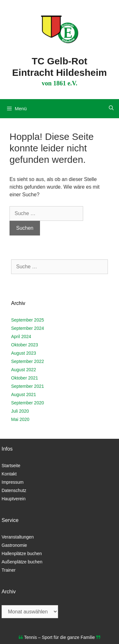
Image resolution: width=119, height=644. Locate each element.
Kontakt (9, 474)
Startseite (11, 466)
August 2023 (24, 353)
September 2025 (28, 320)
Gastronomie (14, 545)
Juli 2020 (20, 411)
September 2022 (28, 361)
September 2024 (28, 328)
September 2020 (28, 403)
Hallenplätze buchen (22, 554)
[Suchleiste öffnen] (111, 108)
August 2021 (24, 394)
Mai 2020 (20, 419)
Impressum (13, 482)
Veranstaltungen (18, 537)
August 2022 (24, 370)
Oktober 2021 (25, 378)
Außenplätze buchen (22, 562)
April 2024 (21, 336)
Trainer (9, 570)
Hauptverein (14, 499)
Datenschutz (14, 490)
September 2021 (28, 386)
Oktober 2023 (25, 345)
